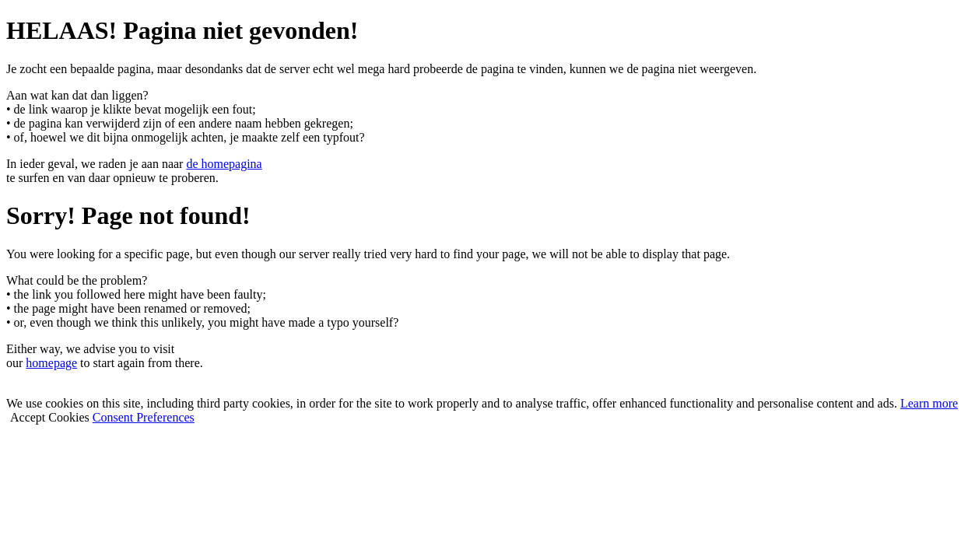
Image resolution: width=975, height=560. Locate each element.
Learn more (929, 403)
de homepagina (224, 164)
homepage (51, 363)
